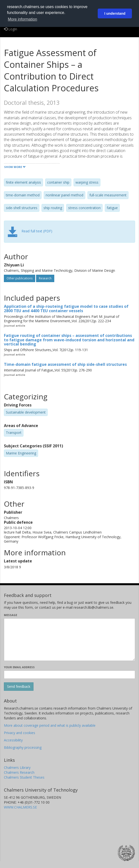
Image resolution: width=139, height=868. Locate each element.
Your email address (19, 667)
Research (45, 278)
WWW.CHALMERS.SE (20, 807)
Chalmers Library (17, 767)
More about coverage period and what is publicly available (50, 725)
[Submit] (19, 687)
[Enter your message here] (69, 640)
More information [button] (22, 19)
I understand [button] (115, 13)
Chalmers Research (19, 772)
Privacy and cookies (20, 733)
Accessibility (13, 740)
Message (11, 615)
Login (11, 29)
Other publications (20, 278)
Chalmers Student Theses (24, 777)
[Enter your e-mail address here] (69, 675)
